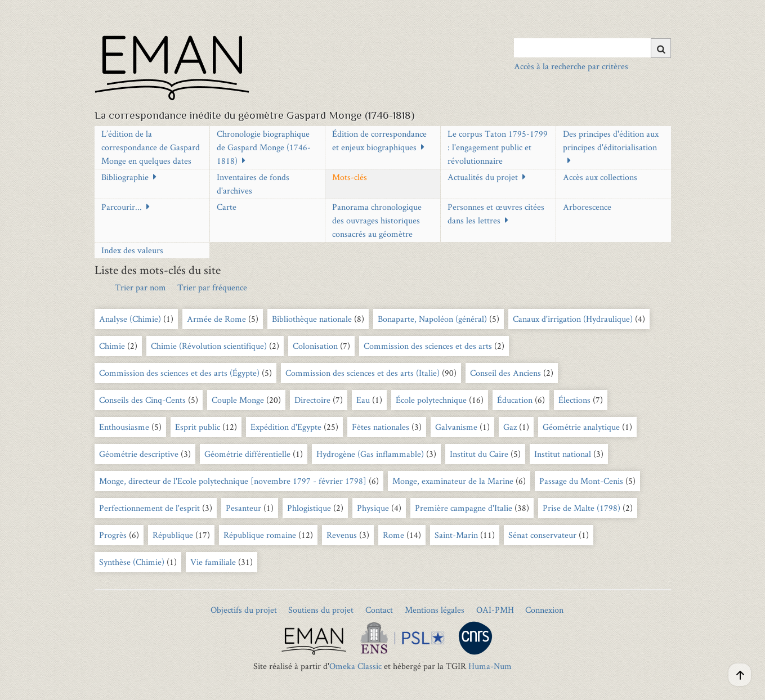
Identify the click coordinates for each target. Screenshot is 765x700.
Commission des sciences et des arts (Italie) (363, 373)
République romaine (260, 535)
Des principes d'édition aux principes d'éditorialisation (611, 140)
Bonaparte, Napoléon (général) (432, 319)
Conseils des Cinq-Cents (142, 400)
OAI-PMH (495, 610)
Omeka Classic (355, 666)
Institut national (563, 454)
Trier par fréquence (212, 287)
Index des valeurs (132, 250)
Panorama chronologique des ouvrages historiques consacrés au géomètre (377, 220)
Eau (363, 400)
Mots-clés (350, 177)
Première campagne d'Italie (464, 508)
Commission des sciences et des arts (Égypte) (179, 373)
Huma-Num (490, 666)
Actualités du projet (483, 177)
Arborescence (587, 207)
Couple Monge (238, 400)
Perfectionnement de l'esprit (149, 508)
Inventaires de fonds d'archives (253, 184)
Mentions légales (435, 610)
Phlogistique (309, 508)
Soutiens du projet (321, 610)
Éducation (515, 400)
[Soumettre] (661, 48)
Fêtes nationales (381, 427)
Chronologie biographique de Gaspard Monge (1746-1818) (264, 147)
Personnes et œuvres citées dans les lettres (496, 214)
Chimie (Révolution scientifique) (209, 346)
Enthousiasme (124, 427)
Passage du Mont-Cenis (581, 481)
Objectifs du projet (244, 610)
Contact (379, 610)
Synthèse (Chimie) (132, 562)
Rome (393, 535)
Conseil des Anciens (505, 373)
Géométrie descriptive (139, 454)
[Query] (592, 48)
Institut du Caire (479, 454)
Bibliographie (125, 177)
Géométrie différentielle (247, 454)
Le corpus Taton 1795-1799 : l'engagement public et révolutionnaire (498, 147)
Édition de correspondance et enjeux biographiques (379, 140)
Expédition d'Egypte (286, 427)
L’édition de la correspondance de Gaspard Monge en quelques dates (151, 147)
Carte (227, 207)
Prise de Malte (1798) (581, 508)
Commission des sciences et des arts (428, 346)
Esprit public (199, 427)
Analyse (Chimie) (130, 319)
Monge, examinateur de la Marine (453, 481)
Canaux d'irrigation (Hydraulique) (573, 319)
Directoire (312, 400)
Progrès (113, 535)
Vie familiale (213, 562)
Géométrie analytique (581, 427)
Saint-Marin (456, 535)
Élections (574, 400)
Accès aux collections (600, 177)
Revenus (342, 535)
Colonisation (315, 346)
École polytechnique (431, 400)
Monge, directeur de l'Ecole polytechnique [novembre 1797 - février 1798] (233, 481)
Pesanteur (243, 508)
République (173, 535)
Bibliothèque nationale (312, 319)
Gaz (510, 427)
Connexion (544, 610)
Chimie (112, 346)
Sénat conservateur (542, 535)
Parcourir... (122, 207)
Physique (373, 508)
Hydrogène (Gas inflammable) (370, 454)
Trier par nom (140, 287)
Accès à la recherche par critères (571, 66)
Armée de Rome (216, 319)
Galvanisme (456, 427)
